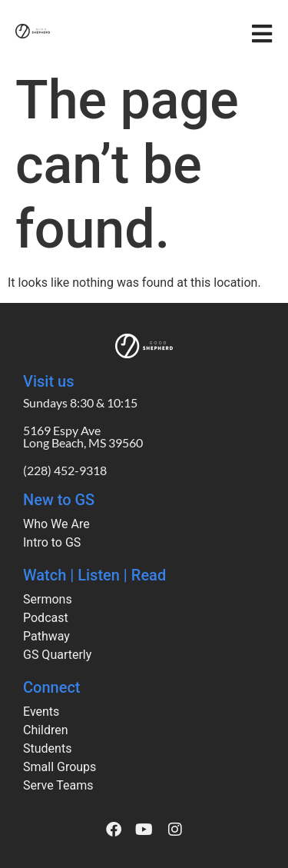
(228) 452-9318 (65, 470)
